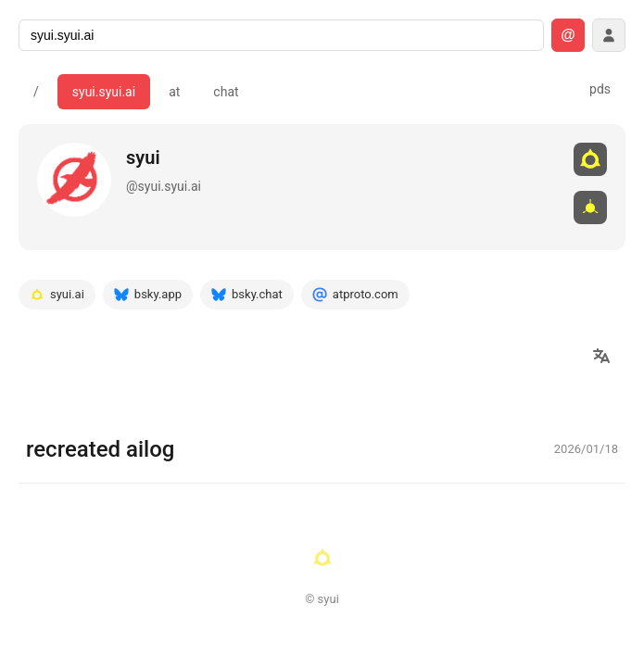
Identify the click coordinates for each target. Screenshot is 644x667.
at (174, 92)
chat (226, 92)
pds (600, 89)
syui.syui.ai (104, 92)
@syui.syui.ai (164, 186)
